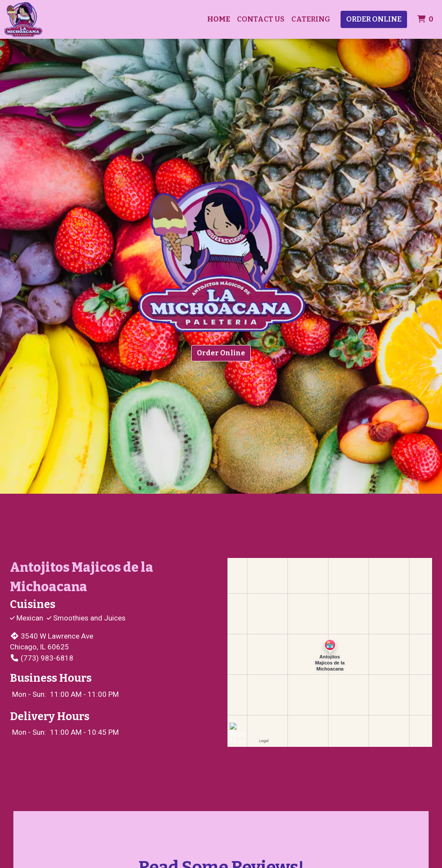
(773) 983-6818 (42, 658)
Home (219, 19)
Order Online (374, 19)
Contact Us (261, 19)
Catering (311, 19)
